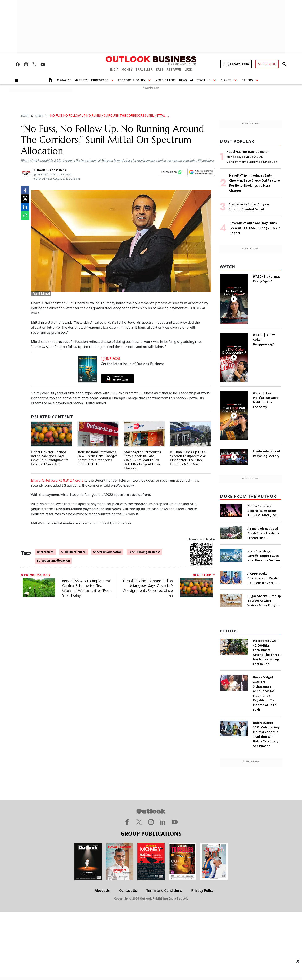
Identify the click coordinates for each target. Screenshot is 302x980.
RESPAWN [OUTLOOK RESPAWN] (174, 70)
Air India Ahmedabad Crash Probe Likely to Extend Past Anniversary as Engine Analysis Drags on (264, 533)
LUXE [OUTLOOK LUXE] (188, 70)
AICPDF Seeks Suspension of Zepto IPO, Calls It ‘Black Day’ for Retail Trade (264, 578)
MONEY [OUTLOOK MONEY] (127, 70)
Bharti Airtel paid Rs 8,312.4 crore (57, 480)
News (183, 80)
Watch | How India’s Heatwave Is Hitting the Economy (266, 400)
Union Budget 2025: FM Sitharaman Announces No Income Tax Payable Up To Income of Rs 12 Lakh (264, 693)
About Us (102, 890)
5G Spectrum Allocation (53, 561)
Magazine (64, 80)
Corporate (99, 80)
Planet (226, 80)
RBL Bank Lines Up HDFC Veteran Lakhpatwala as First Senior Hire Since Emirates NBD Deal (188, 458)
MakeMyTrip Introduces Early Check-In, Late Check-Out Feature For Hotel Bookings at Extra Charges (142, 460)
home (25, 116)
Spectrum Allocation (107, 552)
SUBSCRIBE (267, 64)
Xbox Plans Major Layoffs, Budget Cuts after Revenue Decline (264, 556)
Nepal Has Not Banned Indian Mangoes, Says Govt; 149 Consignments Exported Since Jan (50, 458)
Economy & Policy (132, 80)
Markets (81, 80)
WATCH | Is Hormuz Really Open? (267, 279)
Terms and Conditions (164, 890)
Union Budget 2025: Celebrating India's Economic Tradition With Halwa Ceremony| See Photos (266, 734)
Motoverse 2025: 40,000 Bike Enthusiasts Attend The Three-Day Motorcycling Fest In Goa (267, 652)
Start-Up (204, 80)
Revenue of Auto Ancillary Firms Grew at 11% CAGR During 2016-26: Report (255, 228)
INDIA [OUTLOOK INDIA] (114, 70)
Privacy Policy (202, 890)
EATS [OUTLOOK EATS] (160, 70)
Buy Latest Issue (236, 64)
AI (192, 80)
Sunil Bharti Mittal (74, 552)
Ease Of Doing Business (144, 552)
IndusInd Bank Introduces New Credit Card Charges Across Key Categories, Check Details (97, 458)
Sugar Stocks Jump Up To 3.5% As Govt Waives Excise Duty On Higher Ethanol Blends (264, 601)
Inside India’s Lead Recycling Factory (266, 454)
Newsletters (166, 80)
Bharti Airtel (46, 552)
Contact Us (128, 890)
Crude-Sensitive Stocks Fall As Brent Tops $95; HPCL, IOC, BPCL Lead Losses (263, 511)
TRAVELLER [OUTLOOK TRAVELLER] (144, 70)
